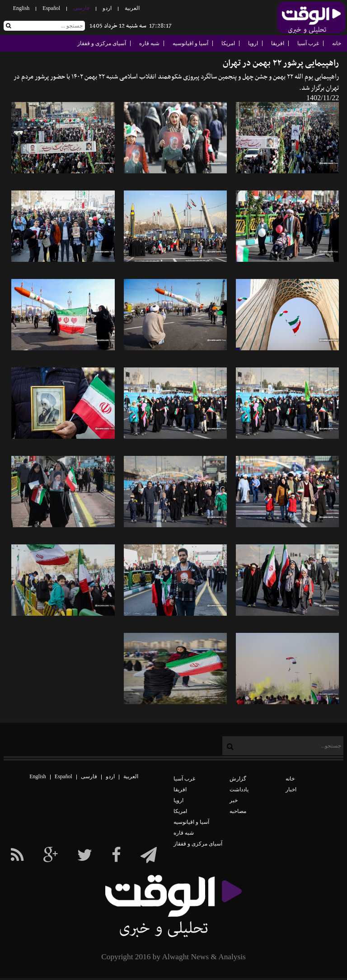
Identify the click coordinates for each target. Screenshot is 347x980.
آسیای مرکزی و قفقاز (102, 43)
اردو (107, 8)
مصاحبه (238, 811)
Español (51, 8)
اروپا (253, 43)
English (21, 8)
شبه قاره (149, 43)
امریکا (228, 43)
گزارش (238, 779)
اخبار (291, 790)
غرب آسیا (308, 43)
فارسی (81, 8)
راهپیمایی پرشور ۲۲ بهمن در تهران (281, 63)
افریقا (278, 43)
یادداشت (239, 790)
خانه (337, 43)
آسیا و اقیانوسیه (190, 43)
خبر (234, 800)
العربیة (132, 8)
